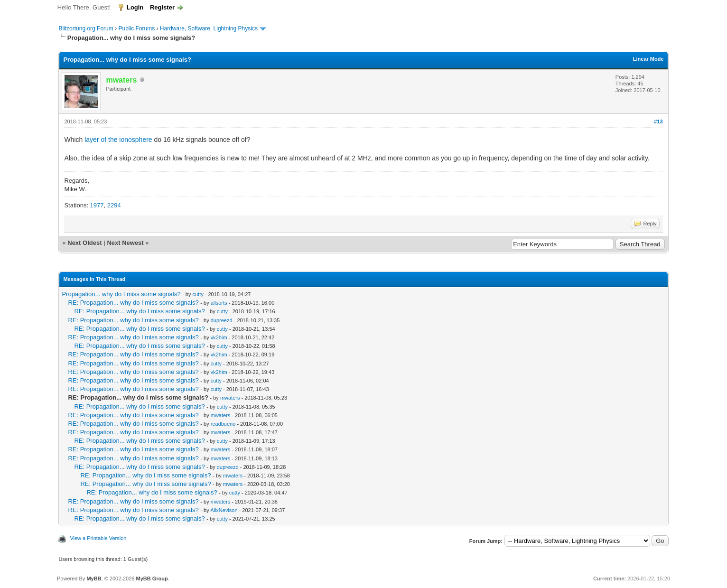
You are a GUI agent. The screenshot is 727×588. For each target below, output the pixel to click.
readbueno (223, 424)
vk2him (219, 337)
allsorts (219, 303)
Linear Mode (648, 59)
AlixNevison (224, 510)
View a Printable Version (98, 538)
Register (162, 7)
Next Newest (125, 243)
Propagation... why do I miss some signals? (121, 294)
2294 (114, 205)
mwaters (230, 398)
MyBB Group (152, 579)
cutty (198, 294)
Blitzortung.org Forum (86, 28)
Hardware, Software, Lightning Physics (209, 28)
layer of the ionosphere (118, 140)
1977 (97, 205)
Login (135, 7)
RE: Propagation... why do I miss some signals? (133, 303)
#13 (658, 121)
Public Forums (136, 28)
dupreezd (222, 320)
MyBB (94, 579)
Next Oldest (84, 243)
